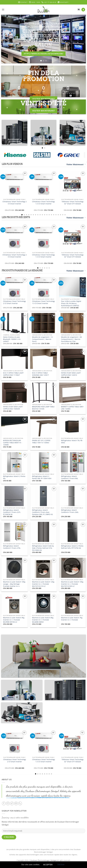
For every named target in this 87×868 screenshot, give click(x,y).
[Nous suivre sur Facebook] (4, 803)
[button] (3, 10)
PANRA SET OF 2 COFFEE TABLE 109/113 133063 (41, 442)
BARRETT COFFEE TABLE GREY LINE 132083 (72, 408)
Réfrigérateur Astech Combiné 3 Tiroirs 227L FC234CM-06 (12, 512)
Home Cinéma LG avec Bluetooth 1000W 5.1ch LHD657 (12, 339)
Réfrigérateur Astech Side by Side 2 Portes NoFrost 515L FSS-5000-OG (43, 548)
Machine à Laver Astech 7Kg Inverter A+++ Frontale (72, 619)
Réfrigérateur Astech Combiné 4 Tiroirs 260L (70, 511)
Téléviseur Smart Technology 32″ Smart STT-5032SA (73, 203)
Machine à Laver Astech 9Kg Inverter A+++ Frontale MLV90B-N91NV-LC (14, 620)
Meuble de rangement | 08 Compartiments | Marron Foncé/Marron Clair (71, 339)
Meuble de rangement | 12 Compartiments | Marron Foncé (42, 339)
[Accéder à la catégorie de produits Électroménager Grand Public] (43, 133)
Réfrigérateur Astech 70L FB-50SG (72, 442)
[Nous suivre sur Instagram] (8, 803)
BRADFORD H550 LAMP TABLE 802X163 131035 (43, 408)
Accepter (48, 865)
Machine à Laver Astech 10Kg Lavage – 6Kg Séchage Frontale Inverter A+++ (14, 584)
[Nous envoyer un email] (16, 803)
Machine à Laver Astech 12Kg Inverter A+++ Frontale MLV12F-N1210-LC (43, 584)
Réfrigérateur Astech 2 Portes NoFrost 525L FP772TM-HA (72, 547)
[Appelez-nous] (20, 803)
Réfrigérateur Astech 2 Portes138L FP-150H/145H (42, 477)
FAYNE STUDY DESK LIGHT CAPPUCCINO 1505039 (13, 408)
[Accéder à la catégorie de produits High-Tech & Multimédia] (72, 133)
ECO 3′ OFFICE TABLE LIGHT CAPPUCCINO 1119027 (13, 374)
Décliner (61, 864)
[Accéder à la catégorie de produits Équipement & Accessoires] (14, 133)
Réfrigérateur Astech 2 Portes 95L (14, 477)
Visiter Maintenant (76, 164)
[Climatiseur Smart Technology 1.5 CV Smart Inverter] (43, 184)
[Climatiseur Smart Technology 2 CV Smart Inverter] (14, 184)
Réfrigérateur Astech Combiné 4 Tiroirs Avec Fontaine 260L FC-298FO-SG (42, 512)
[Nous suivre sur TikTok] (12, 803)
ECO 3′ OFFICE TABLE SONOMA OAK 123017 (40, 374)
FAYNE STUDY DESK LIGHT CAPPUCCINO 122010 (71, 374)
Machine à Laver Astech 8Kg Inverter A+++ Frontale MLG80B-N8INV (43, 620)
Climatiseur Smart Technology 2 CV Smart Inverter (15, 203)
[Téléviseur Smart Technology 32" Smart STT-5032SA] (72, 184)
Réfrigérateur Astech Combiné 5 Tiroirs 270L (12, 547)
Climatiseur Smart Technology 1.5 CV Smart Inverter (43, 203)
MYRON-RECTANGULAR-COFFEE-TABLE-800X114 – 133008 (13, 443)
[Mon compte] (83, 10)
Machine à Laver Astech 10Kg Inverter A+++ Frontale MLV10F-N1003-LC (72, 584)
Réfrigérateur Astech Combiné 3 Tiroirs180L (70, 477)
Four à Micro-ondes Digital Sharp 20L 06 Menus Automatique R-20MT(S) (71, 303)
